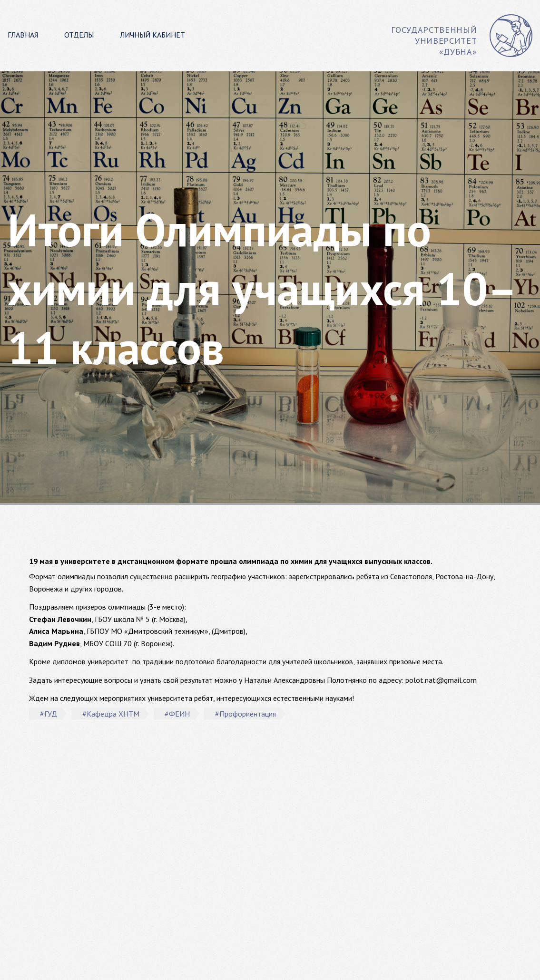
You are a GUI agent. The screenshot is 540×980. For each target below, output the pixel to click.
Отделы (79, 35)
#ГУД (49, 714)
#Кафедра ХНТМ (111, 714)
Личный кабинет (152, 35)
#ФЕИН (177, 714)
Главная (23, 35)
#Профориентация (245, 714)
